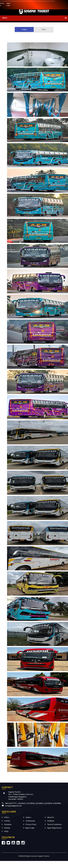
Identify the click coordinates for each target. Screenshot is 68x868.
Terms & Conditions (53, 824)
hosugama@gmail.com (13, 806)
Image (24, 29)
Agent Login (8, 4)
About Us (49, 817)
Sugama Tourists (44, 856)
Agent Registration (53, 828)
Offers (5, 817)
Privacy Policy (30, 824)
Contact (6, 821)
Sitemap (6, 828)
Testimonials (29, 821)
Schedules (7, 824)
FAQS (5, 831)
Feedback (49, 821)
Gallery (27, 817)
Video (44, 29)
